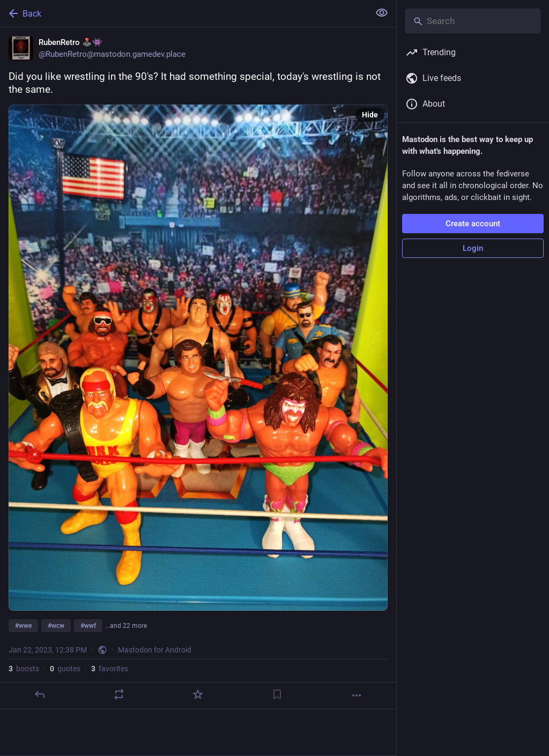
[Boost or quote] (119, 694)
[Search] (473, 21)
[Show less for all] (382, 13)
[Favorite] (198, 694)
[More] (357, 695)
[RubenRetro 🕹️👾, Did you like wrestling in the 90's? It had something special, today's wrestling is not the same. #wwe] (198, 368)
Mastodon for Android (155, 650)
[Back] (184, 13)
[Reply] (40, 694)
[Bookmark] (277, 694)
